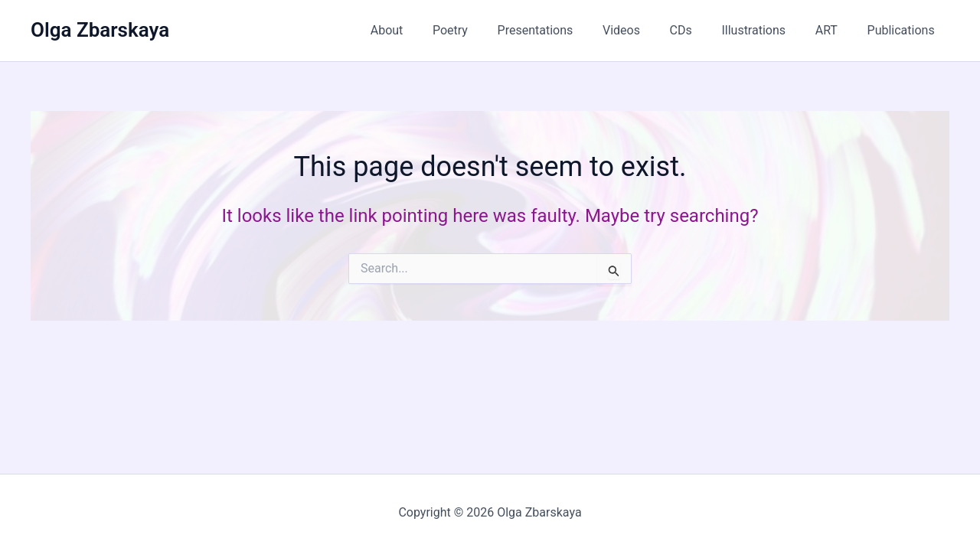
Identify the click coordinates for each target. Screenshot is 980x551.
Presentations (563, 30)
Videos (644, 30)
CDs (699, 30)
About (425, 30)
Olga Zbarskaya (100, 30)
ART (834, 30)
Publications (903, 30)
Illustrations (766, 30)
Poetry (483, 30)
